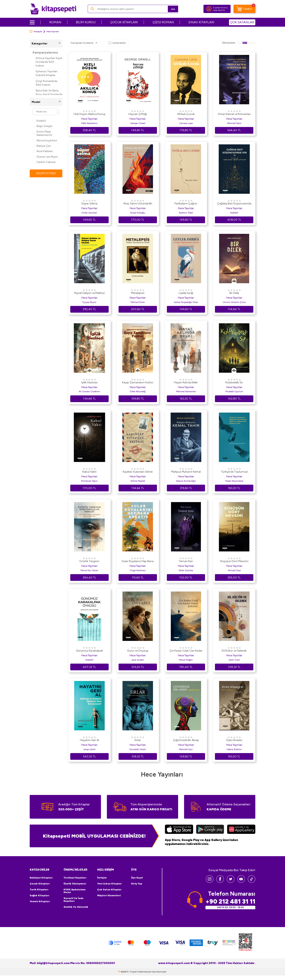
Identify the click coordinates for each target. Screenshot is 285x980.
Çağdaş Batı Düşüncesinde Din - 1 (234, 204)
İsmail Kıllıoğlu (138, 213)
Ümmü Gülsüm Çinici (234, 302)
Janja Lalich (89, 749)
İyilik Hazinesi (89, 382)
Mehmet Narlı (234, 123)
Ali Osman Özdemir (89, 391)
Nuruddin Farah (138, 749)
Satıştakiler (117, 43)
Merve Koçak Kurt (45, 141)
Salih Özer (234, 660)
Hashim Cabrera (44, 162)
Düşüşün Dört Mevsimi (234, 561)
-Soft (123, 976)
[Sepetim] (244, 9)
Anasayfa (36, 32)
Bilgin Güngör (43, 126)
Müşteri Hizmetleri (109, 895)
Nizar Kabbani (43, 151)
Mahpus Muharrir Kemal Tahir (186, 472)
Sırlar (138, 740)
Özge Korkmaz (138, 570)
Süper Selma (89, 204)
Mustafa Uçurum (234, 391)
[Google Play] (210, 830)
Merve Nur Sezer (89, 570)
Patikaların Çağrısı (186, 204)
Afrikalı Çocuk (186, 114)
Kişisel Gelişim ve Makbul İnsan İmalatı (89, 293)
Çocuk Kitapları (40, 884)
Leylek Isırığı (186, 293)
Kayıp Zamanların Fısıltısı (138, 382)
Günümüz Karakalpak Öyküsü (89, 651)
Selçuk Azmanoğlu (186, 481)
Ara (169, 9)
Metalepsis (138, 293)
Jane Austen (138, 660)
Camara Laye (186, 123)
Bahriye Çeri (42, 146)
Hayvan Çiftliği (138, 114)
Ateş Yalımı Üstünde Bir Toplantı (138, 204)
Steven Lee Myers (45, 157)
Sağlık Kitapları (39, 895)
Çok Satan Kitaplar (109, 890)
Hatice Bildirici (234, 749)
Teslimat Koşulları (75, 878)
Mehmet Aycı (186, 749)
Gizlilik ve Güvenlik (76, 907)
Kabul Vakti (89, 472)
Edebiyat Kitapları (41, 878)
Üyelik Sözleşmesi (75, 884)
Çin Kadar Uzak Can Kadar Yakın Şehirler (186, 651)
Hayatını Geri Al (89, 740)
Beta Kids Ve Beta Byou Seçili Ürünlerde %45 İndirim (49, 94)
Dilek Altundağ (138, 391)
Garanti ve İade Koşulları (74, 900)
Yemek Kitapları (40, 901)
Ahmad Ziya (234, 570)
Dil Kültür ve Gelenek (234, 651)
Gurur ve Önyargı (138, 651)
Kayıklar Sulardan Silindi (138, 472)
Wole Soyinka (186, 570)
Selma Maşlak (138, 481)
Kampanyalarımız (45, 53)
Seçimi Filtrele (46, 173)
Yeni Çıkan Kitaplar (109, 884)
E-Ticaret (132, 976)
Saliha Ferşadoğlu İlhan (186, 302)
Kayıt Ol (221, 10)
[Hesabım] (209, 9)
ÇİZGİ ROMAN (163, 22)
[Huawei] (241, 830)
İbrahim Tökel (186, 213)
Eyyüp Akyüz (89, 302)
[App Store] (179, 830)
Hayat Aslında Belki (186, 382)
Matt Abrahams (89, 123)
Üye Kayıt (137, 878)
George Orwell (138, 123)
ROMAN (55, 22)
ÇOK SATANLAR (242, 22)
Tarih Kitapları (39, 890)
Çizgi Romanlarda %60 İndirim (46, 83)
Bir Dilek (234, 293)
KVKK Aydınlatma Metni (75, 891)
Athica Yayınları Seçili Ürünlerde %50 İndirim (49, 62)
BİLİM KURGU (86, 22)
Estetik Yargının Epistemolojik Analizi (89, 561)
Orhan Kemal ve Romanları (234, 114)
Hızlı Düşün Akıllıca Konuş (89, 114)
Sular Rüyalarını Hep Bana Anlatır (138, 561)
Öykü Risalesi (234, 740)
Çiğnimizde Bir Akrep (186, 740)
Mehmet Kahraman (186, 391)
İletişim (102, 878)
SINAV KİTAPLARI (201, 22)
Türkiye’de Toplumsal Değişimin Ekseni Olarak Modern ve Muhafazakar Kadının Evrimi (234, 472)
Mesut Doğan (186, 660)
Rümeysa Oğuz (89, 481)
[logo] (53, 9)
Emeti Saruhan (89, 213)
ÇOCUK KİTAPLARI (124, 22)
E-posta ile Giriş (220, 8)
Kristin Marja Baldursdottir (42, 133)
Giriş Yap (137, 884)
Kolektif (39, 121)
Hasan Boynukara (234, 481)
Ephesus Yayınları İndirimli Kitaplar (47, 73)
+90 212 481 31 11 (230, 901)
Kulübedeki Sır (234, 382)
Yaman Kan (186, 561)
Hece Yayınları (89, 119)
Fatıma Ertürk (138, 302)
